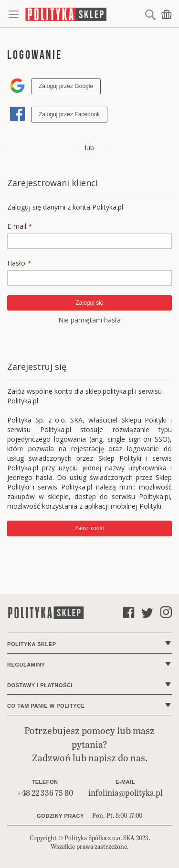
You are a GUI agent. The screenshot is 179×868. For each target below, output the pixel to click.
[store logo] (84, 14)
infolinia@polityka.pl (126, 793)
